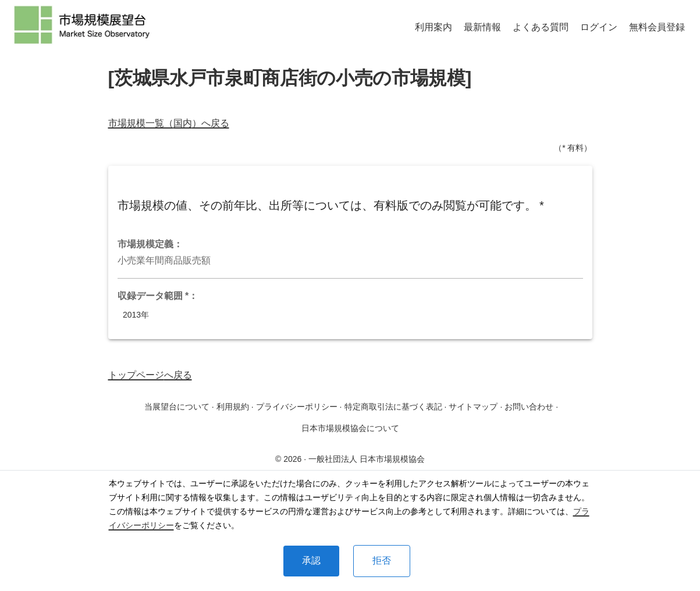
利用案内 (433, 27)
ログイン (599, 27)
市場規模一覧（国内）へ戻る (169, 123)
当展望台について (177, 407)
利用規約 (233, 407)
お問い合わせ (529, 407)
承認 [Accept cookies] (311, 560)
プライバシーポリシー (297, 407)
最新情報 (482, 27)
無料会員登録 (657, 27)
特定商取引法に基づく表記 (393, 407)
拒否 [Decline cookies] (382, 560)
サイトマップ (473, 407)
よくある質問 (541, 27)
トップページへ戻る (150, 375)
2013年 (136, 315)
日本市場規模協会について (350, 428)
